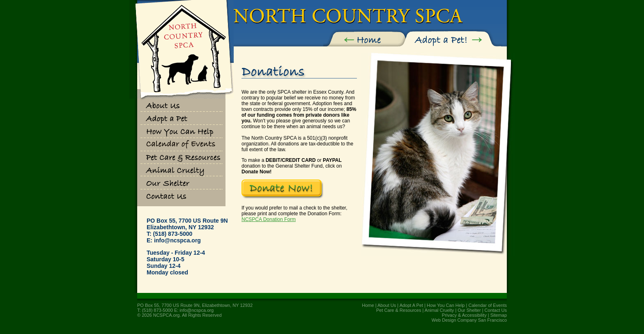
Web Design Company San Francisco (469, 320)
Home (368, 305)
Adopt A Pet (412, 305)
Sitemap (499, 315)
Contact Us (496, 310)
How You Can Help (446, 305)
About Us (387, 305)
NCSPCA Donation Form (269, 219)
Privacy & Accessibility (464, 315)
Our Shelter (469, 310)
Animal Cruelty (439, 310)
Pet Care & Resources (399, 310)
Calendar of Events (488, 305)
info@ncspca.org (177, 240)
